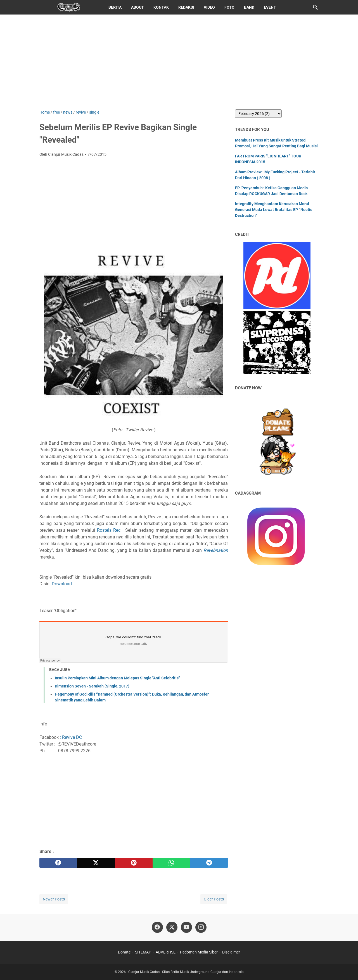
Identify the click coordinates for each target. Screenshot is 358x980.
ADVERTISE (166, 952)
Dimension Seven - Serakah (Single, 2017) (92, 686)
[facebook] (58, 863)
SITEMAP (143, 952)
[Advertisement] (179, 62)
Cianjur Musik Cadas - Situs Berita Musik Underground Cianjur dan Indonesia (186, 972)
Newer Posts (54, 899)
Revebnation (216, 550)
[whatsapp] (171, 863)
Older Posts (214, 899)
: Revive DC (71, 737)
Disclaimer (231, 952)
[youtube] (186, 927)
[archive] (258, 114)
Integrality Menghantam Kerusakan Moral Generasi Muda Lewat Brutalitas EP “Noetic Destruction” (274, 210)
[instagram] (201, 927)
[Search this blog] (316, 7)
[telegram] (209, 863)
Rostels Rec (109, 530)
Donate (124, 952)
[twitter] (96, 863)
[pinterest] (134, 863)
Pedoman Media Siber (199, 952)
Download (61, 584)
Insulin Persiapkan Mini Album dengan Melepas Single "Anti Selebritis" (117, 678)
